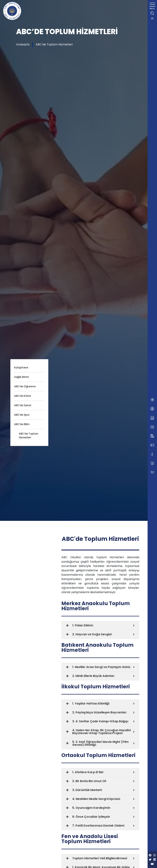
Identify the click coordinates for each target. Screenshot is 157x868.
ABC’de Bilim (22, 424)
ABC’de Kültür (23, 396)
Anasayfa (23, 44)
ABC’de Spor (22, 415)
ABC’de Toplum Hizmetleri (54, 44)
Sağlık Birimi (21, 377)
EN (152, 18)
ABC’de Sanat (23, 405)
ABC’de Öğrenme (25, 386)
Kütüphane (21, 368)
